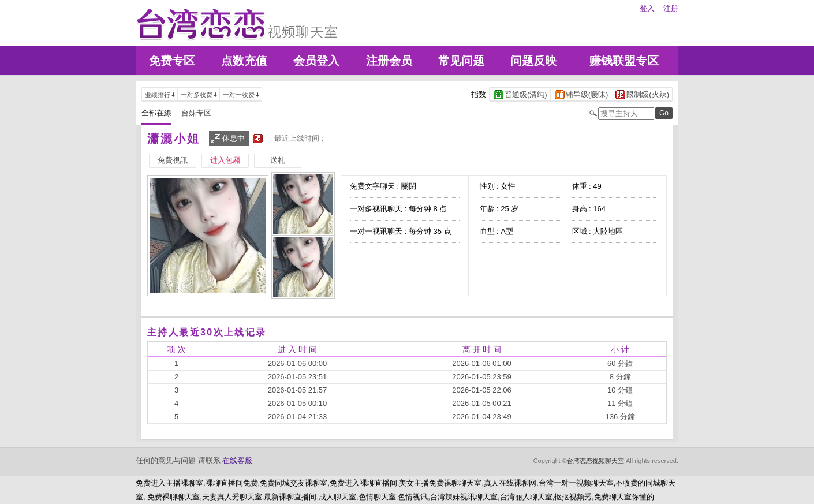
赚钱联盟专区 (624, 61)
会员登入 (316, 61)
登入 (647, 8)
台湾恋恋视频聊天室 (595, 461)
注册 (671, 8)
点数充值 (244, 61)
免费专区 (172, 61)
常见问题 (461, 61)
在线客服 (237, 460)
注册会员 (389, 61)
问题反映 (533, 61)
